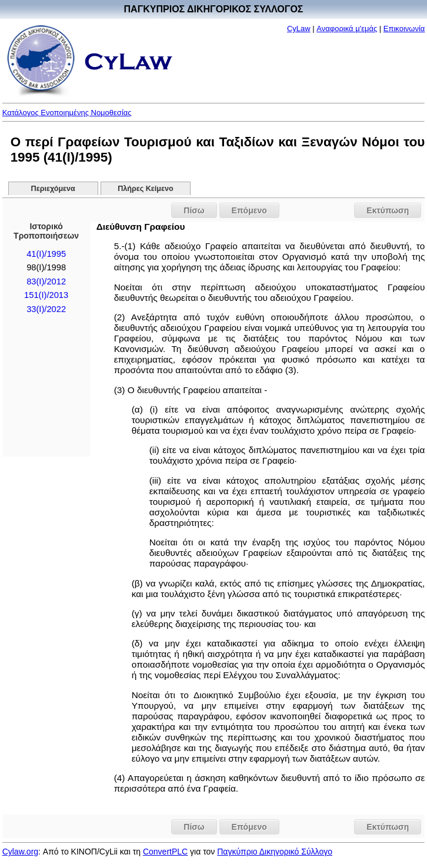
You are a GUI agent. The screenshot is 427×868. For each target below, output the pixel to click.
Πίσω (194, 210)
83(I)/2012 (46, 281)
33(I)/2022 (46, 309)
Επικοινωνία (404, 29)
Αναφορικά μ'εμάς (347, 29)
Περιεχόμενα (53, 189)
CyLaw (299, 29)
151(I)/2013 (46, 295)
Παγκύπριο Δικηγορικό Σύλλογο (275, 852)
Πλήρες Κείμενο (146, 189)
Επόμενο (249, 210)
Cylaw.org (20, 852)
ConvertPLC (165, 852)
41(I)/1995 (46, 254)
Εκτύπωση (388, 210)
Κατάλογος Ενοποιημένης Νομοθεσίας (67, 113)
